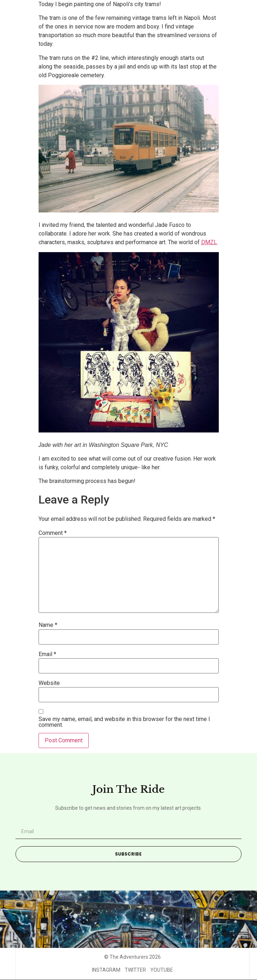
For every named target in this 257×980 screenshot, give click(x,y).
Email (47, 654)
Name (48, 625)
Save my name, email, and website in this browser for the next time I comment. (124, 722)
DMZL (209, 242)
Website (49, 683)
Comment (53, 533)
